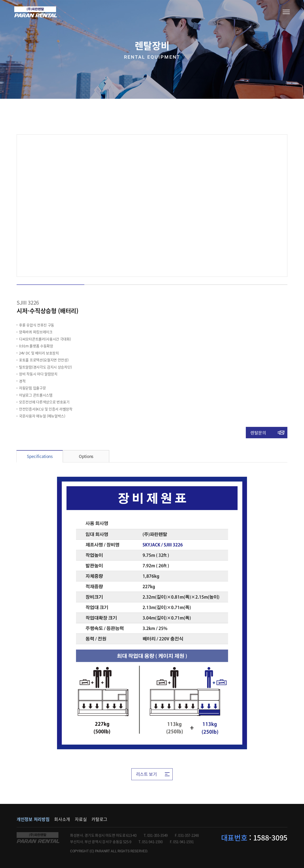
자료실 (81, 819)
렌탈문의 (258, 433)
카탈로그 (99, 819)
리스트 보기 (147, 774)
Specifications (40, 456)
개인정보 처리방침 (33, 819)
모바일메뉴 (286, 12)
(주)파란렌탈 (36, 12)
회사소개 (62, 819)
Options (86, 456)
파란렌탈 (38, 838)
